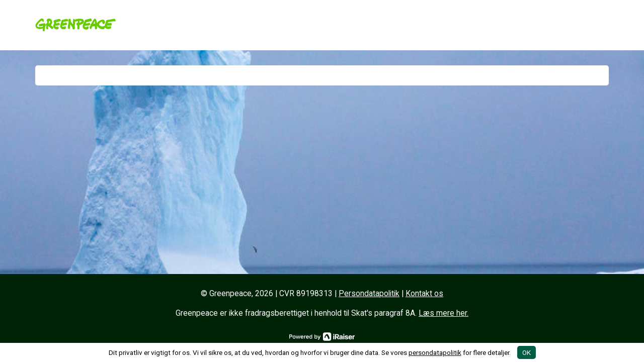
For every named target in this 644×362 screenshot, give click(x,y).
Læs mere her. (444, 313)
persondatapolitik (435, 352)
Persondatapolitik (369, 294)
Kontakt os (424, 294)
